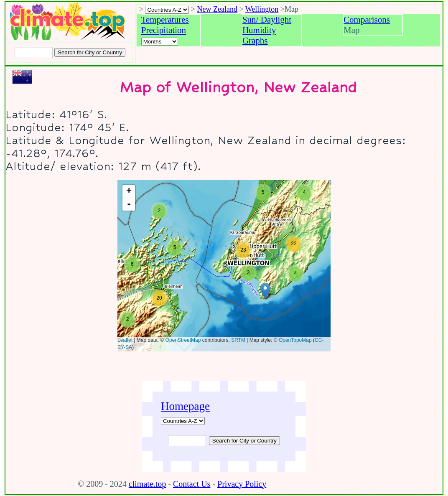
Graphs (255, 41)
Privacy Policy (242, 484)
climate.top (147, 484)
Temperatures (165, 20)
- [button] (129, 204)
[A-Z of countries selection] (167, 10)
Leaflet (125, 340)
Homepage (185, 406)
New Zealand (217, 9)
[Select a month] (160, 42)
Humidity (259, 30)
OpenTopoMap (295, 340)
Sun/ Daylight (267, 20)
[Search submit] (90, 52)
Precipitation (164, 30)
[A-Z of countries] (183, 421)
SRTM (238, 340)
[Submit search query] (244, 441)
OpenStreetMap (183, 340)
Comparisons (367, 20)
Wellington (262, 9)
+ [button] (129, 191)
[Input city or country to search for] (34, 52)
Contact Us (192, 484)
